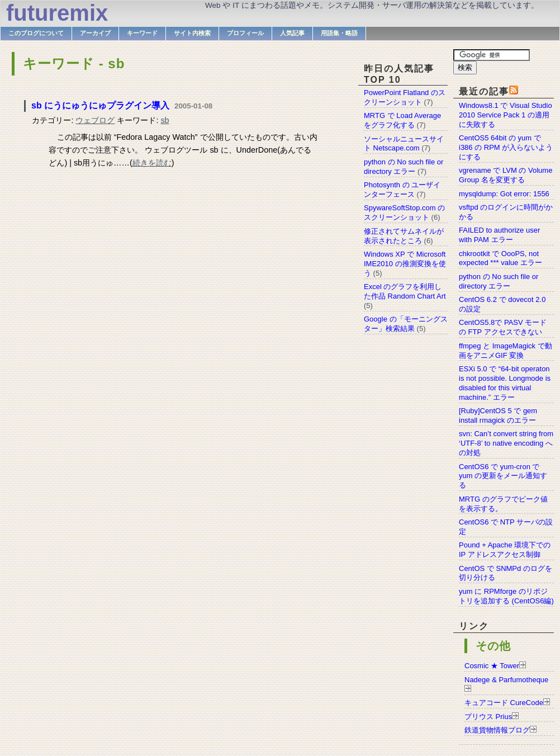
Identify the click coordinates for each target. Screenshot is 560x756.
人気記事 (292, 33)
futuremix (57, 13)
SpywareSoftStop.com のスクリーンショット (404, 212)
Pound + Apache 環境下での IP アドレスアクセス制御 (505, 550)
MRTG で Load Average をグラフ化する (402, 120)
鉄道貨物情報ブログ (497, 730)
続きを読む (152, 163)
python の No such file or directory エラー (499, 281)
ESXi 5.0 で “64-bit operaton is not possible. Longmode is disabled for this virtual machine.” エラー (505, 383)
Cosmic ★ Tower (492, 666)
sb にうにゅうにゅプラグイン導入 (100, 105)
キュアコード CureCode (504, 703)
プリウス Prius (488, 717)
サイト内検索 (192, 33)
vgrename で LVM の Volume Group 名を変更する (506, 175)
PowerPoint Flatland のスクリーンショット (405, 97)
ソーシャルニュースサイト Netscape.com (404, 144)
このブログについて (36, 33)
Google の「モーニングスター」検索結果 (406, 324)
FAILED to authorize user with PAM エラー (499, 235)
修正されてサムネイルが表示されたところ (404, 236)
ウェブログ (95, 120)
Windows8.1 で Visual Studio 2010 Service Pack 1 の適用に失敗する (506, 115)
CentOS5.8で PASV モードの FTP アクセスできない (503, 327)
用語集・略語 (339, 33)
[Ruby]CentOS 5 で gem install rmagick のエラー (498, 415)
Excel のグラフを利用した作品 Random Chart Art (405, 291)
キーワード (142, 33)
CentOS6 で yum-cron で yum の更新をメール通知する (503, 476)
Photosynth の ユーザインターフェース (402, 190)
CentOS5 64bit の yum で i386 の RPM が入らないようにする (506, 147)
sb (165, 120)
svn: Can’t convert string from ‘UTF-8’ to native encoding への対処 (506, 443)
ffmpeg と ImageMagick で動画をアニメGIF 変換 (506, 351)
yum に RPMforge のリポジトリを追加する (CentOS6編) (506, 596)
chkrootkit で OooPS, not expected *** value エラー (500, 258)
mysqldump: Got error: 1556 (504, 194)
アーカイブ (95, 33)
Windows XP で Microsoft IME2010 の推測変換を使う (405, 264)
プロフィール (245, 33)
